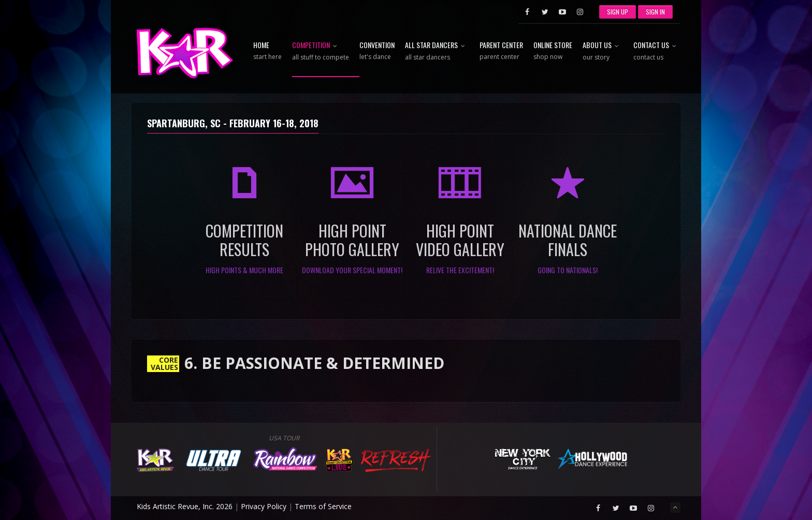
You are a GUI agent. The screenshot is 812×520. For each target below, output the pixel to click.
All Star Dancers (437, 51)
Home (267, 51)
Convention (377, 51)
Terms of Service (323, 506)
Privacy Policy (264, 506)
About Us (603, 51)
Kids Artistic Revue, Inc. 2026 (185, 506)
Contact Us (657, 51)
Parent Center (501, 51)
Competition (321, 51)
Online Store (553, 51)
